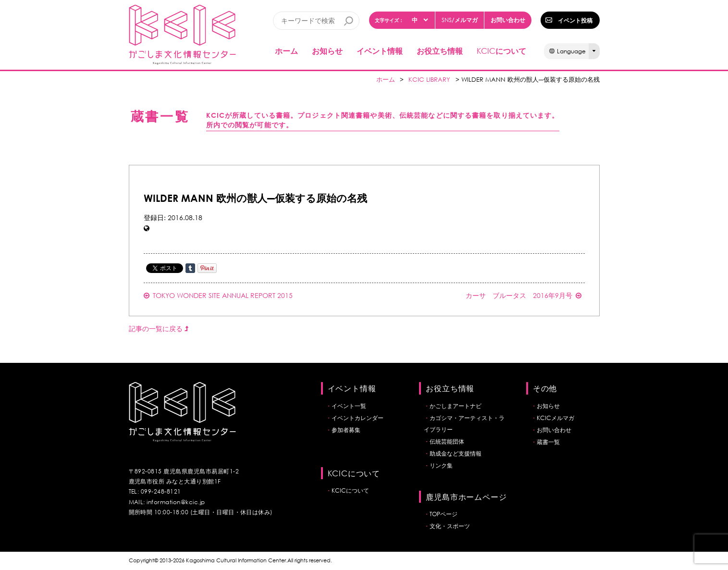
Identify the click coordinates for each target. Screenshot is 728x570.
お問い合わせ (508, 20)
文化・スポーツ (450, 526)
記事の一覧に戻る (159, 328)
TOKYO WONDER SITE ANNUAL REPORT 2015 (218, 295)
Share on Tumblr (190, 268)
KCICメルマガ (555, 418)
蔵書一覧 (548, 442)
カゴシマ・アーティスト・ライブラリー (464, 424)
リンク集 (441, 465)
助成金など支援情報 (456, 453)
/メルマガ (460, 20)
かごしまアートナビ (456, 406)
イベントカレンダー (358, 418)
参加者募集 (346, 430)
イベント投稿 (575, 20)
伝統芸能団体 (447, 441)
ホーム (286, 51)
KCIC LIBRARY (429, 80)
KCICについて (350, 490)
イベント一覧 (349, 406)
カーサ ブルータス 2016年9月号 (524, 295)
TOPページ (444, 514)
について (501, 51)
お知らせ (327, 51)
